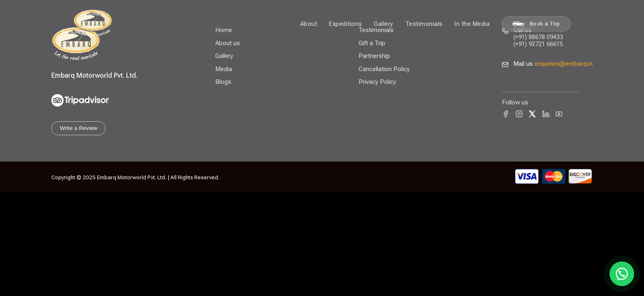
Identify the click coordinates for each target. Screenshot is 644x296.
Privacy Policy (377, 82)
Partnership (374, 56)
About (309, 24)
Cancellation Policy (384, 69)
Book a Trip (536, 24)
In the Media (472, 24)
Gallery (384, 24)
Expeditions (346, 24)
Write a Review (79, 128)
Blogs (223, 82)
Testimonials (424, 24)
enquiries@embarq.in (563, 64)
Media (224, 69)
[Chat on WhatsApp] (622, 274)
